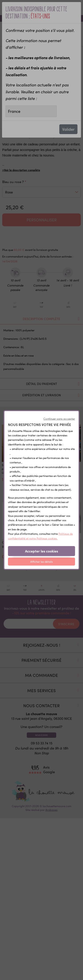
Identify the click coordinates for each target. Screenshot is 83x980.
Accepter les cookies (41, 551)
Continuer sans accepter (59, 419)
